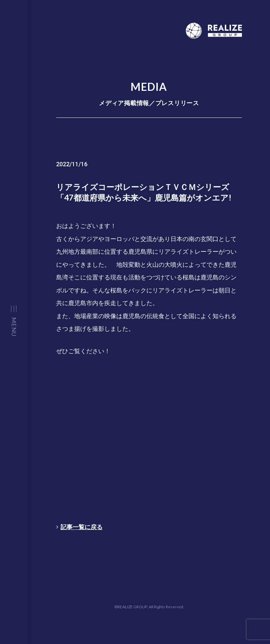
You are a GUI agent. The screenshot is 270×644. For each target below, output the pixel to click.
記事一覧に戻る (79, 527)
